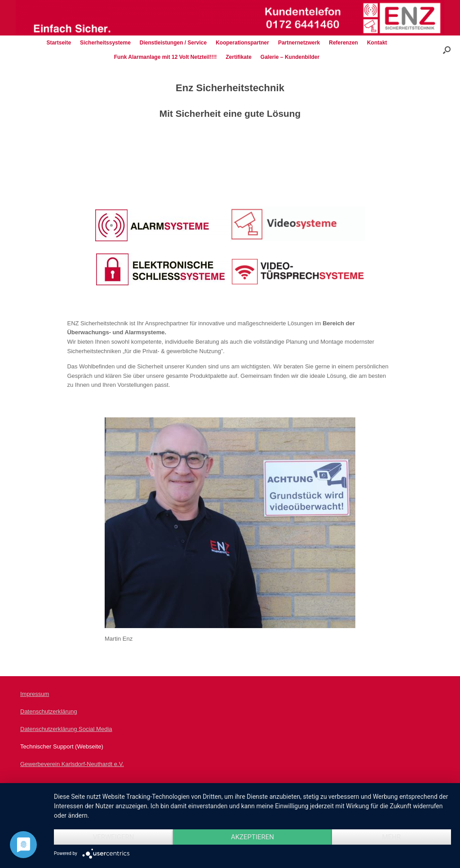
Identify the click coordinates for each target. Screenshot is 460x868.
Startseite (59, 43)
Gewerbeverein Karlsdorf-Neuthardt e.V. (72, 764)
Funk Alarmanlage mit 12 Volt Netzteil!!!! (166, 57)
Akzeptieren (252, 837)
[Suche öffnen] (447, 50)
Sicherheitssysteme (105, 43)
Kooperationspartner (242, 43)
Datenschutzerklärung (49, 711)
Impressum (35, 694)
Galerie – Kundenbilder (290, 57)
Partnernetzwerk (299, 43)
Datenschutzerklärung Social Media (66, 729)
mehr (392, 837)
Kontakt (377, 43)
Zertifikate (238, 57)
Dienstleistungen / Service (173, 43)
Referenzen (343, 43)
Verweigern (114, 837)
